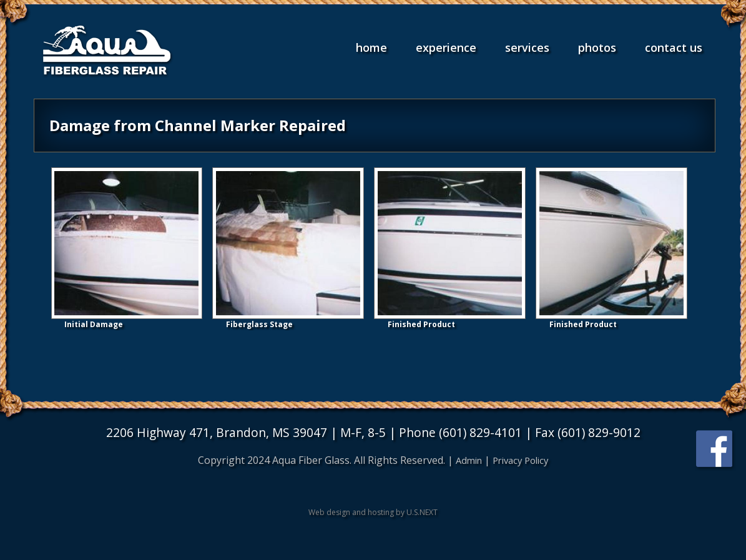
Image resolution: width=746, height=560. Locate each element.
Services (527, 47)
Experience (446, 47)
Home (371, 47)
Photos (597, 47)
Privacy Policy (522, 460)
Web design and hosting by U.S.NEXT (373, 512)
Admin (465, 460)
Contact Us (674, 47)
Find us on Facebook (715, 450)
